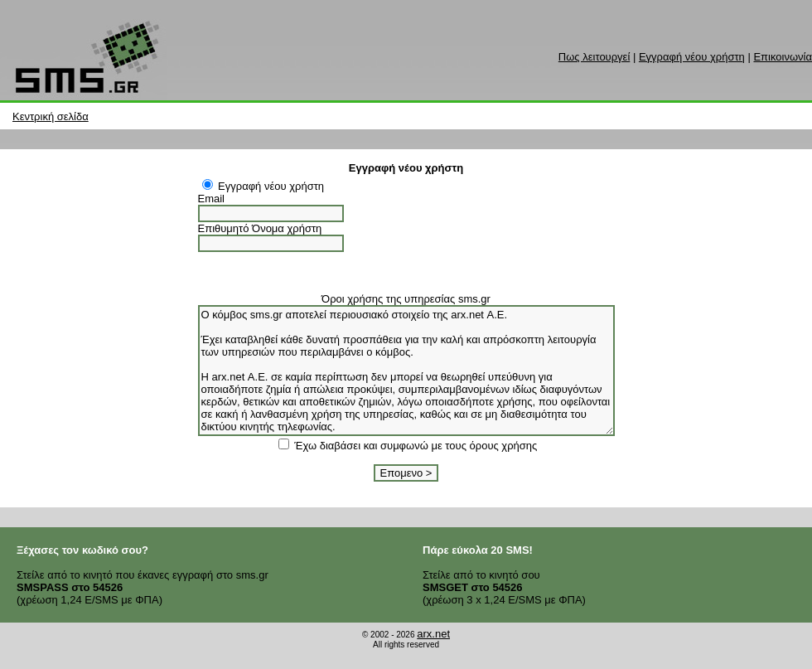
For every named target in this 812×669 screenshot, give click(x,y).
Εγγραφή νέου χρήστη (692, 57)
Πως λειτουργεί (594, 57)
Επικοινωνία (783, 57)
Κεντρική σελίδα (51, 116)
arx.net (433, 634)
